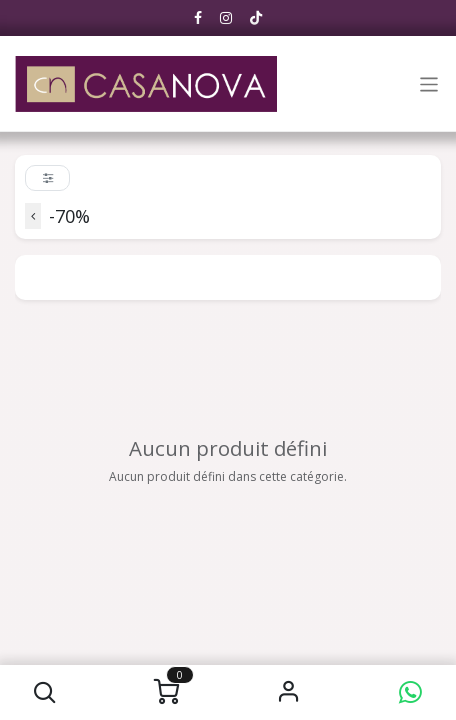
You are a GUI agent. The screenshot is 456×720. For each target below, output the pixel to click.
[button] (45, 692)
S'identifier (288, 692)
